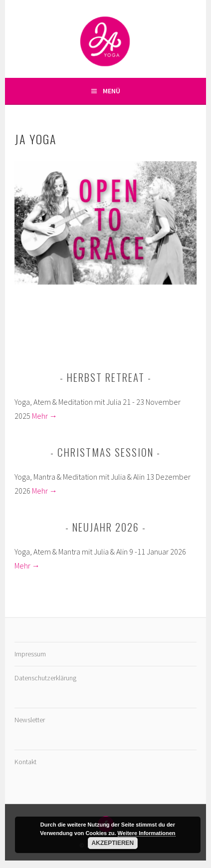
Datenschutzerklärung (45, 678)
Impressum (30, 654)
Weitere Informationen (147, 833)
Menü (111, 91)
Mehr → (45, 416)
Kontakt (25, 762)
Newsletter (30, 720)
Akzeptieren (113, 843)
